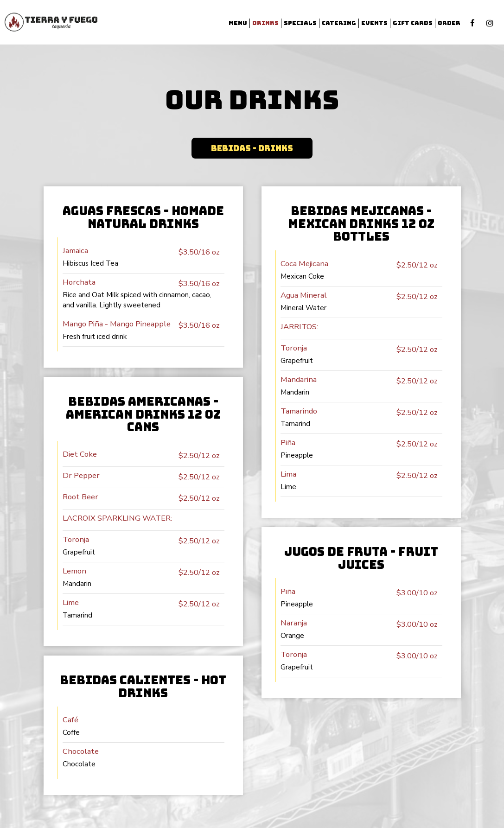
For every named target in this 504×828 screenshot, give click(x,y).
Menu (238, 23)
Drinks (265, 23)
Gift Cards (413, 23)
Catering (339, 23)
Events (374, 23)
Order (449, 23)
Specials (300, 23)
